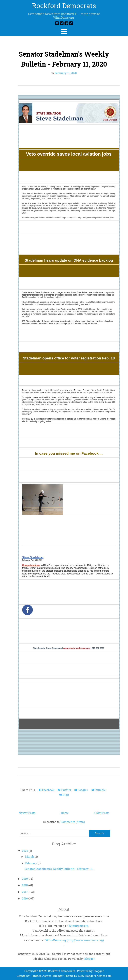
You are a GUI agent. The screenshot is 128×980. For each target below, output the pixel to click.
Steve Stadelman (33, 557)
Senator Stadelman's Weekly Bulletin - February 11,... (59, 869)
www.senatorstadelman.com (77, 648)
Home (65, 813)
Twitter (64, 790)
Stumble (99, 790)
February (31, 863)
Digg (64, 795)
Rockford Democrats (64, 6)
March (30, 856)
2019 (25, 879)
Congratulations (31, 565)
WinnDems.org (78, 926)
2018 (25, 885)
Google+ (81, 790)
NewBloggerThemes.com (95, 976)
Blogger (89, 959)
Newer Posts (27, 813)
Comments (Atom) (73, 822)
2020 (25, 851)
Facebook (47, 790)
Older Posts (102, 813)
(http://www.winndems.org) (85, 940)
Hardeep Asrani (41, 976)
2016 (25, 898)
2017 (25, 892)
